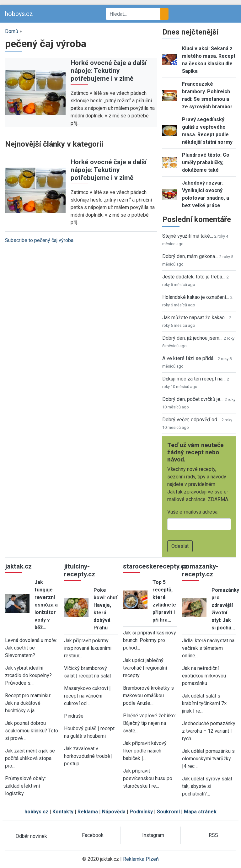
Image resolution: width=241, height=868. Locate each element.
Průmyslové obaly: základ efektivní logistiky (25, 786)
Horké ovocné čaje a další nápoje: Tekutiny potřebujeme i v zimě (109, 71)
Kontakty (63, 812)
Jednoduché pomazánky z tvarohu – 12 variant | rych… (209, 731)
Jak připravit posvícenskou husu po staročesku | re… (148, 778)
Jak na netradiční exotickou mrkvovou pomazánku (204, 676)
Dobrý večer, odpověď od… (191, 420)
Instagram (153, 835)
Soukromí (168, 812)
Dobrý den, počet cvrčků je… (193, 399)
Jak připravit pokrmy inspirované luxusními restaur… (88, 648)
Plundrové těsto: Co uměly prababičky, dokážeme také (206, 162)
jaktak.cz (18, 566)
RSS (213, 835)
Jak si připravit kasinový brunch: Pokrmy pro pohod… (150, 640)
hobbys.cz (19, 14)
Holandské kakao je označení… (196, 297)
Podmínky (141, 812)
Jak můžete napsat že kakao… (195, 318)
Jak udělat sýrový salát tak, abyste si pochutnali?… (207, 786)
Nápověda (114, 812)
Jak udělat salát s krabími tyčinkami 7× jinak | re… (204, 703)
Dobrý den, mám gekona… (190, 256)
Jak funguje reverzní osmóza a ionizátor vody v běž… (46, 605)
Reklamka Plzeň (141, 859)
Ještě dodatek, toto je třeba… (194, 277)
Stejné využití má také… (188, 236)
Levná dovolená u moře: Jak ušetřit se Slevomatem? (31, 648)
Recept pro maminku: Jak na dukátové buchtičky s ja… (28, 703)
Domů (12, 31)
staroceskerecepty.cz (155, 566)
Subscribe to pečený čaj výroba (39, 240)
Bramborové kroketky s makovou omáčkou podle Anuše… (148, 695)
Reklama (88, 812)
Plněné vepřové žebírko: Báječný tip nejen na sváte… (149, 723)
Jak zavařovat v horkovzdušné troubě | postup (88, 756)
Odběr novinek (31, 836)
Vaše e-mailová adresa (192, 512)
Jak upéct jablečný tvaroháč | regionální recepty (145, 668)
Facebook (93, 835)
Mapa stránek (200, 812)
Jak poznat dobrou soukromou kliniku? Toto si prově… (32, 731)
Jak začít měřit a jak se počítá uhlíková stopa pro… (30, 758)
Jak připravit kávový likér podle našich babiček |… (145, 751)
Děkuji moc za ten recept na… (194, 379)
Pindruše (74, 716)
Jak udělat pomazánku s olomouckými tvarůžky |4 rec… (208, 759)
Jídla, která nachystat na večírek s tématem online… (208, 648)
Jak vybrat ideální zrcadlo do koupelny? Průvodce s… (28, 675)
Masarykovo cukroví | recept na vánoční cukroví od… (87, 696)
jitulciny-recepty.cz (80, 570)
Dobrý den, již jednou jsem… (192, 338)
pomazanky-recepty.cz (200, 570)
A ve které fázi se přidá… (189, 358)
